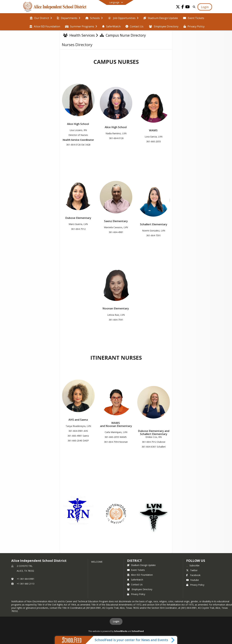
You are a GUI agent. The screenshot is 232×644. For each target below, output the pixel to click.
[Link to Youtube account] (188, 7)
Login (116, 621)
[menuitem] (41, 18)
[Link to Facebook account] (183, 7)
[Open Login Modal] (205, 7)
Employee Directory (140, 589)
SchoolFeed (138, 631)
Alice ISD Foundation (140, 575)
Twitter (192, 570)
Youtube (193, 580)
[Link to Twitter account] (178, 7)
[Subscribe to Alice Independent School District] (193, 565)
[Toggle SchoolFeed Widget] (173, 640)
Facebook (193, 575)
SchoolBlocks (121, 631)
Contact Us (135, 584)
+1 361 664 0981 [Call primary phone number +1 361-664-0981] (26, 579)
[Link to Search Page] (193, 7)
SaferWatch (135, 580)
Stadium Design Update (141, 565)
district (135, 561)
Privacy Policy (136, 594)
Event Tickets (136, 570)
